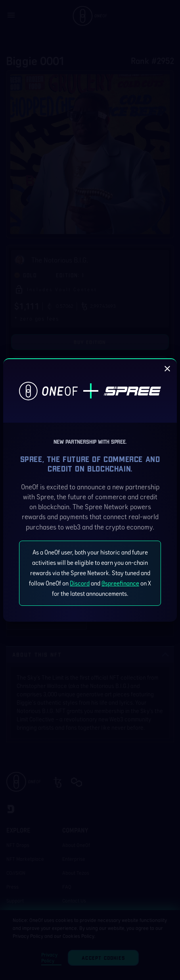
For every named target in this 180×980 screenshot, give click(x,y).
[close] (167, 369)
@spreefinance (120, 583)
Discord (80, 583)
